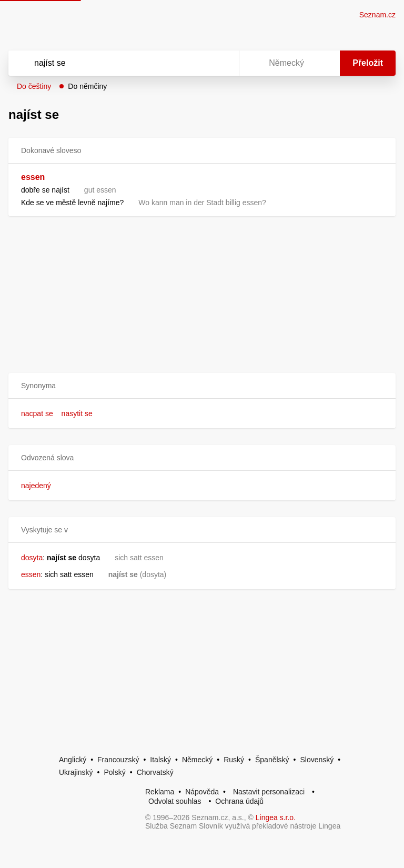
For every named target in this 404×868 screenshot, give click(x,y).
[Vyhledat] (110, 63)
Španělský (272, 760)
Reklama (160, 792)
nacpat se (37, 413)
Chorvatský (155, 772)
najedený (36, 486)
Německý (197, 760)
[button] (202, 386)
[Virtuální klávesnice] (221, 63)
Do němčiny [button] (87, 86)
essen (33, 177)
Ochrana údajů (239, 801)
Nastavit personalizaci (269, 792)
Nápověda (202, 792)
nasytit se (77, 413)
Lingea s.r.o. (276, 817)
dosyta (32, 558)
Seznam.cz (377, 15)
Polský (114, 772)
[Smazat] (198, 63)
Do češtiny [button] (34, 86)
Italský (160, 760)
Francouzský (118, 760)
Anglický (73, 760)
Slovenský (317, 760)
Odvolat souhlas (175, 801)
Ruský (234, 760)
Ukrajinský (76, 772)
